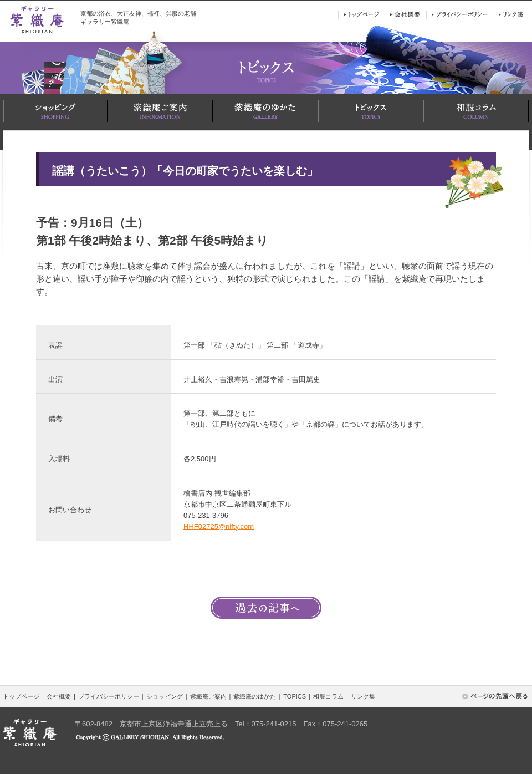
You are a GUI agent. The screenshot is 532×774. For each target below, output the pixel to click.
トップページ (21, 696)
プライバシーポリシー (109, 696)
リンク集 (363, 696)
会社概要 (59, 696)
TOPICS (295, 696)
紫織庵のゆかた (255, 696)
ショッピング (165, 696)
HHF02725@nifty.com (219, 526)
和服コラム (328, 696)
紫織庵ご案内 (208, 696)
